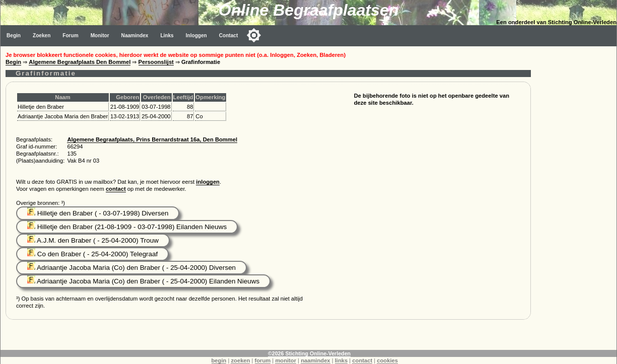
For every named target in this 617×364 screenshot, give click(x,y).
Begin (14, 35)
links (341, 360)
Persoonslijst (156, 62)
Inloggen (196, 35)
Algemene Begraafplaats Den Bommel (80, 62)
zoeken (240, 360)
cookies (387, 360)
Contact (229, 35)
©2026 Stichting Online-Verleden (309, 353)
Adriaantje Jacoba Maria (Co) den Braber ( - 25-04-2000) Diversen (131, 268)
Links (167, 35)
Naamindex (135, 35)
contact (116, 189)
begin (219, 360)
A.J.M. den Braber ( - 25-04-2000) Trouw (93, 240)
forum (263, 360)
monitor (286, 360)
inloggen (208, 182)
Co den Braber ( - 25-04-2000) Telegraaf (92, 254)
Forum (70, 35)
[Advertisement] (576, 197)
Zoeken (42, 35)
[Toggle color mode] (254, 35)
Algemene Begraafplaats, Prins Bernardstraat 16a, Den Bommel (152, 139)
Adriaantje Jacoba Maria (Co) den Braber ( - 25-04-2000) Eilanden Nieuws (143, 281)
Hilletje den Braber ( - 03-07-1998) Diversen (98, 213)
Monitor (100, 35)
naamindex (315, 360)
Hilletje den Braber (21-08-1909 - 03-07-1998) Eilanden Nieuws (127, 227)
